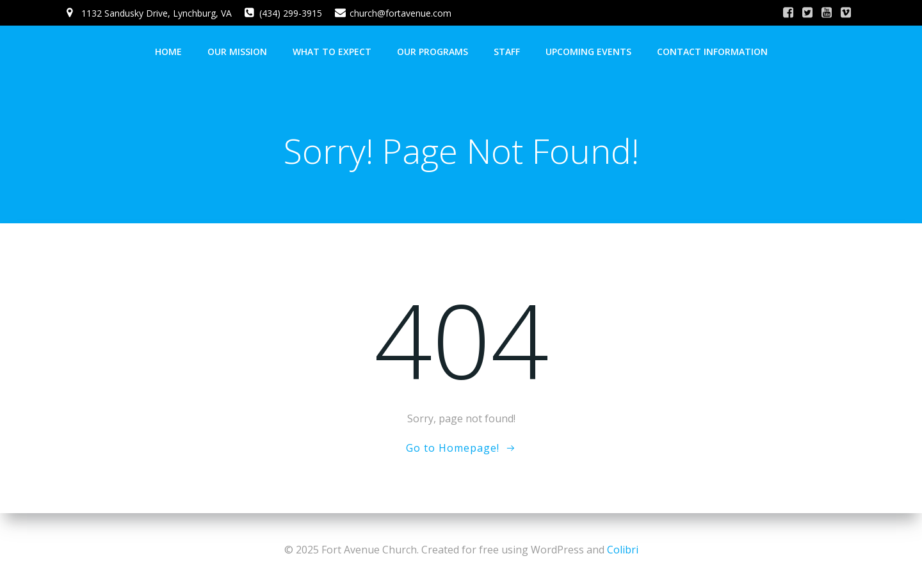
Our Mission (237, 52)
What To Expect (332, 52)
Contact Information (712, 52)
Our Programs (433, 52)
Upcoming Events (588, 52)
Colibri (623, 550)
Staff (507, 52)
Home (168, 52)
